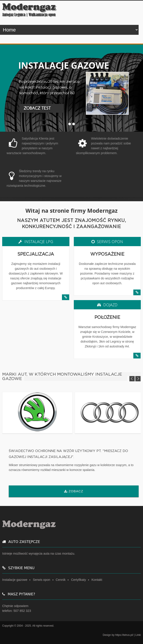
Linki (138, 635)
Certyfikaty (78, 580)
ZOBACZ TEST (37, 108)
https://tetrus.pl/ (124, 635)
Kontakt (97, 580)
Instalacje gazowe (15, 580)
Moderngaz (29, 7)
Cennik (61, 580)
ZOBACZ (76, 491)
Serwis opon (41, 580)
